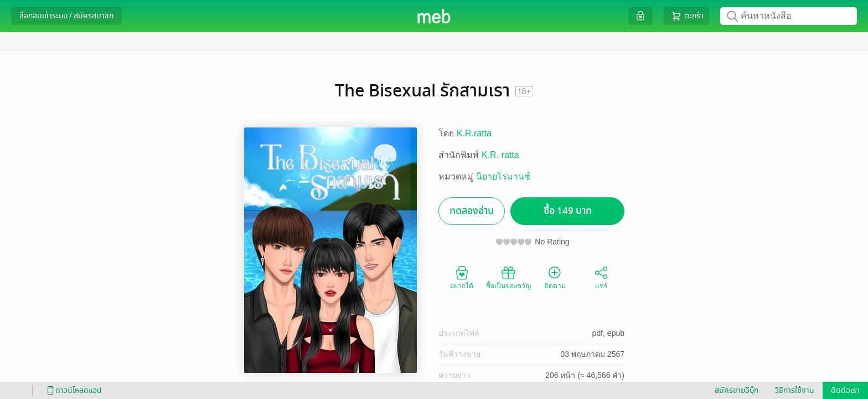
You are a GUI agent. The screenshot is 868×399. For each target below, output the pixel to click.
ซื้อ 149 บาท (568, 211)
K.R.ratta (474, 133)
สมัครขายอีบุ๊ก (737, 390)
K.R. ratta (500, 155)
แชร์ (601, 277)
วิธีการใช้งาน (795, 390)
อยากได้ (462, 277)
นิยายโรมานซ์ (503, 177)
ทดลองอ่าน (472, 211)
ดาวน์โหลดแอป (73, 390)
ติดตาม (555, 277)
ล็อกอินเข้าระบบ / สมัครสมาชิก (66, 16)
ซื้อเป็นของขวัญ (508, 277)
